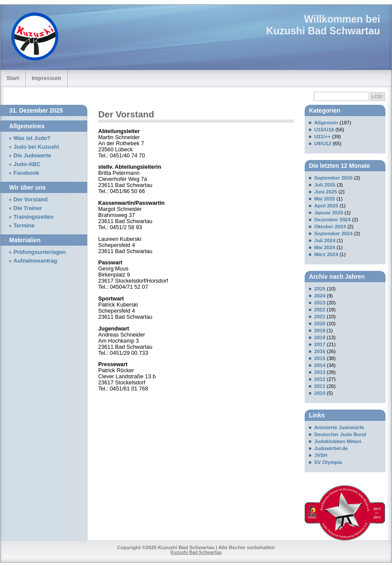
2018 (320, 337)
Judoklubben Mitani (338, 441)
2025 (320, 289)
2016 (320, 351)
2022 (320, 310)
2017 (320, 344)
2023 (320, 303)
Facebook (26, 173)
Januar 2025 (329, 213)
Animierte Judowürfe (339, 427)
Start (13, 78)
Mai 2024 (325, 247)
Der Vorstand (31, 200)
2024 (320, 296)
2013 (320, 372)
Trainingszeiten (33, 217)
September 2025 (333, 178)
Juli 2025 (325, 185)
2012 (320, 379)
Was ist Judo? (32, 138)
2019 (320, 330)
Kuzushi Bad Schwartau (323, 31)
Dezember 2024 (332, 220)
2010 (320, 393)
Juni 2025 (326, 192)
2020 (320, 324)
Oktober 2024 (330, 227)
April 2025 (326, 206)
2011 (320, 386)
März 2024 (326, 254)
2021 (320, 317)
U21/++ (322, 137)
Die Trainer (28, 208)
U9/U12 (323, 143)
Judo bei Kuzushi (36, 147)
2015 (320, 358)
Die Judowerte (32, 156)
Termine (24, 226)
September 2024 (333, 233)
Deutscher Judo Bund (340, 434)
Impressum (47, 78)
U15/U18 (324, 130)
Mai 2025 (325, 199)
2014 (320, 365)
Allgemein (326, 123)
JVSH (321, 455)
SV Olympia (328, 462)
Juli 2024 (325, 240)
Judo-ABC (27, 164)
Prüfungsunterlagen (40, 252)
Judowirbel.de (331, 448)
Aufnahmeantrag (35, 261)
